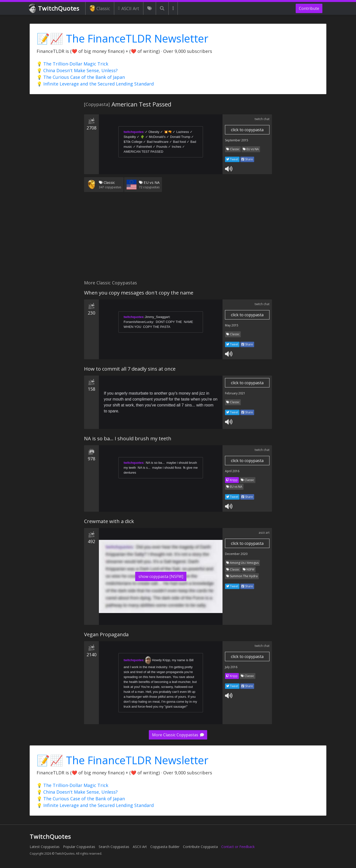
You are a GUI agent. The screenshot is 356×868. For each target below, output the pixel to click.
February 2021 (235, 393)
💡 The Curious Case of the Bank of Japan (81, 77)
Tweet (232, 159)
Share (247, 159)
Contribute (309, 8)
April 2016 (232, 471)
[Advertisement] (178, 239)
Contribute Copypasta (200, 847)
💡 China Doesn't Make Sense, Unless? (77, 70)
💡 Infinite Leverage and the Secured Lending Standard (95, 84)
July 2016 (231, 667)
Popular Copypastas (79, 847)
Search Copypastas (114, 847)
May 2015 (232, 325)
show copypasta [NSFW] (161, 576)
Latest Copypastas (45, 847)
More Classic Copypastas (178, 735)
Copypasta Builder (165, 847)
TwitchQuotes (55, 9)
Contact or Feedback (238, 847)
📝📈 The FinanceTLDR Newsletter (122, 38)
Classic (100, 8)
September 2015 (237, 140)
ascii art (264, 533)
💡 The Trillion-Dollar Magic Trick (72, 64)
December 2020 (236, 554)
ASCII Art (129, 8)
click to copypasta (247, 130)
